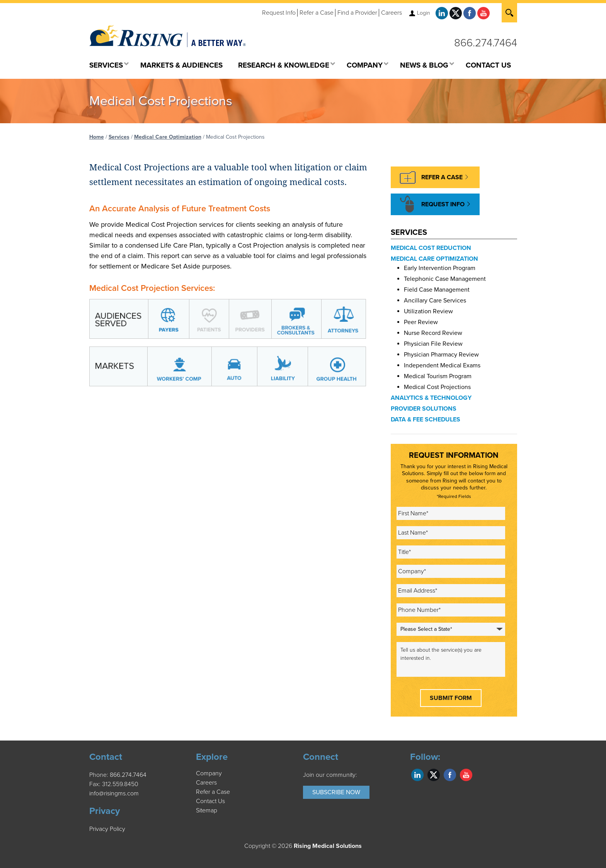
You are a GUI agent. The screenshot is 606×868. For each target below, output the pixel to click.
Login (424, 13)
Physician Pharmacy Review (441, 355)
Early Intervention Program (440, 268)
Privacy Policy (107, 829)
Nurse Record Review (433, 333)
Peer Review (421, 322)
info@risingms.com (114, 793)
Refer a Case (317, 13)
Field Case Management (437, 290)
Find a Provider (357, 13)
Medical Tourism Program (438, 376)
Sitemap (207, 810)
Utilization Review (428, 311)
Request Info (279, 13)
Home (97, 137)
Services (119, 137)
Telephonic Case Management (445, 279)
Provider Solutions (424, 409)
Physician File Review (433, 344)
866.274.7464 (486, 43)
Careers (392, 13)
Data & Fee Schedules (426, 420)
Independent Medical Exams (442, 365)
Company (209, 773)
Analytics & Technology (431, 398)
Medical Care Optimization (168, 137)
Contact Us (210, 801)
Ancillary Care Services (435, 301)
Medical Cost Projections (437, 387)
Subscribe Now (336, 792)
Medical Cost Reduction (431, 248)
